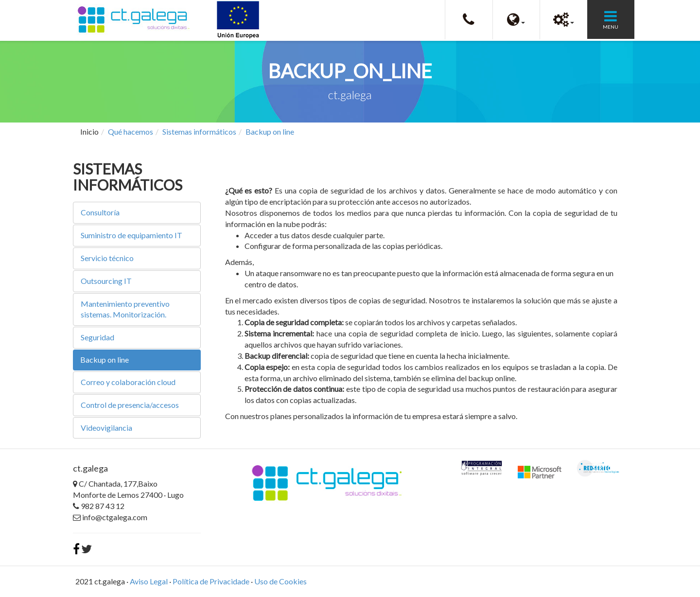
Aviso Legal (149, 581)
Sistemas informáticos (199, 132)
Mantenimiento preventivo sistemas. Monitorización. (125, 309)
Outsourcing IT (106, 281)
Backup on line (270, 132)
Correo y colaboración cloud (128, 382)
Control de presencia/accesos (130, 405)
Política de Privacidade (211, 581)
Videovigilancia (106, 428)
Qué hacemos (131, 132)
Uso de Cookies (280, 581)
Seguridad (97, 337)
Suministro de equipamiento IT (131, 235)
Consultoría (100, 212)
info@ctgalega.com (110, 517)
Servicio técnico (107, 258)
